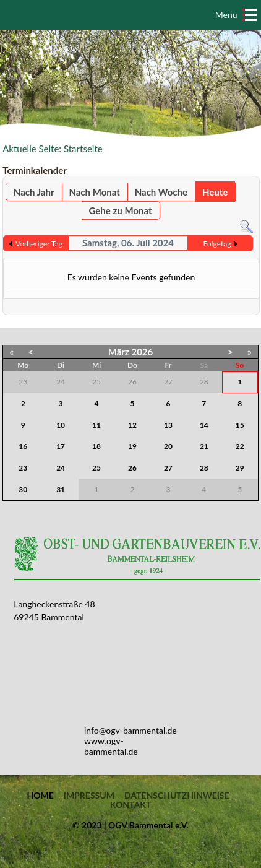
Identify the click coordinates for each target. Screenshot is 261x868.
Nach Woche (161, 192)
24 (61, 468)
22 (240, 446)
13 (168, 425)
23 (23, 468)
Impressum (89, 796)
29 (240, 468)
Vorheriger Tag (39, 244)
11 (96, 425)
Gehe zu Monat (121, 210)
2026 (142, 352)
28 (204, 468)
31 (61, 489)
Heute (215, 192)
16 (23, 446)
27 (168, 468)
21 (204, 446)
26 (132, 468)
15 (240, 425)
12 (132, 425)
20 (168, 446)
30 (23, 489)
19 (132, 446)
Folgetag (217, 244)
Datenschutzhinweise (177, 796)
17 (61, 446)
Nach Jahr (34, 192)
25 (96, 468)
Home (40, 796)
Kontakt (130, 805)
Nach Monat (94, 192)
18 (96, 446)
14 (204, 425)
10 (61, 425)
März (119, 352)
